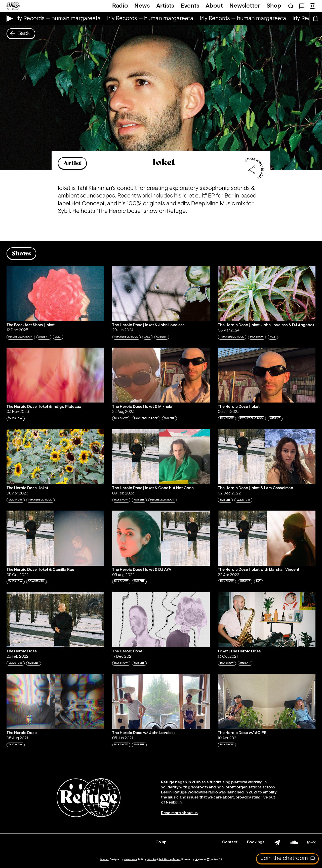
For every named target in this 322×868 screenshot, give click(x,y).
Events (190, 6)
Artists (165, 6)
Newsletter (245, 6)
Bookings (256, 842)
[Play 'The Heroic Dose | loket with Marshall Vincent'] (267, 538)
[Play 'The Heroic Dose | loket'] (267, 375)
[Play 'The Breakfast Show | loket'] (55, 293)
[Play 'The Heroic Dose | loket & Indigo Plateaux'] (55, 375)
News (142, 6)
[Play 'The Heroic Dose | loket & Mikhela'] (161, 375)
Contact (230, 842)
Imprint (105, 860)
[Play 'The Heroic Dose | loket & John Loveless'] (161, 293)
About (214, 6)
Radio (120, 6)
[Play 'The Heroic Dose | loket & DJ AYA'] (161, 538)
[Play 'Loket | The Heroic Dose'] (267, 620)
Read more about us (179, 813)
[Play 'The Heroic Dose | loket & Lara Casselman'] (267, 457)
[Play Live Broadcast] (8, 19)
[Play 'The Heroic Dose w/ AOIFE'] (267, 701)
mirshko (151, 860)
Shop (274, 6)
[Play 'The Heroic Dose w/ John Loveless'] (161, 701)
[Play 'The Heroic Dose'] (55, 620)
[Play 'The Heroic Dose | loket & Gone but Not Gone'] (161, 457)
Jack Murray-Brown (169, 860)
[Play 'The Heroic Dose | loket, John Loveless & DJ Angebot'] (267, 293)
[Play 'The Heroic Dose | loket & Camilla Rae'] (55, 538)
